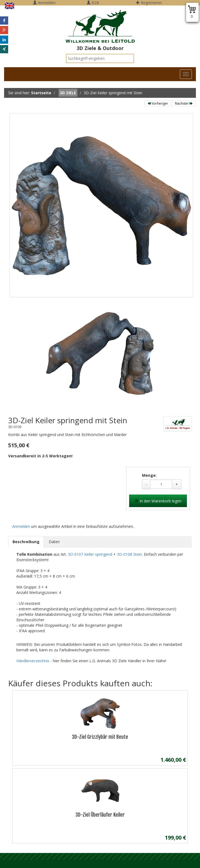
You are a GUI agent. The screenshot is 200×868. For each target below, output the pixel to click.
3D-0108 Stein (129, 554)
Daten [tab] (54, 542)
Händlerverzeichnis (33, 661)
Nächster (184, 103)
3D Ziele (68, 93)
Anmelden (44, 3)
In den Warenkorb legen (158, 501)
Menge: (149, 475)
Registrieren (149, 3)
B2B (93, 3)
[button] (4, 20)
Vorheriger (158, 103)
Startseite (41, 93)
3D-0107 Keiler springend (90, 554)
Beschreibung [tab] (26, 542)
